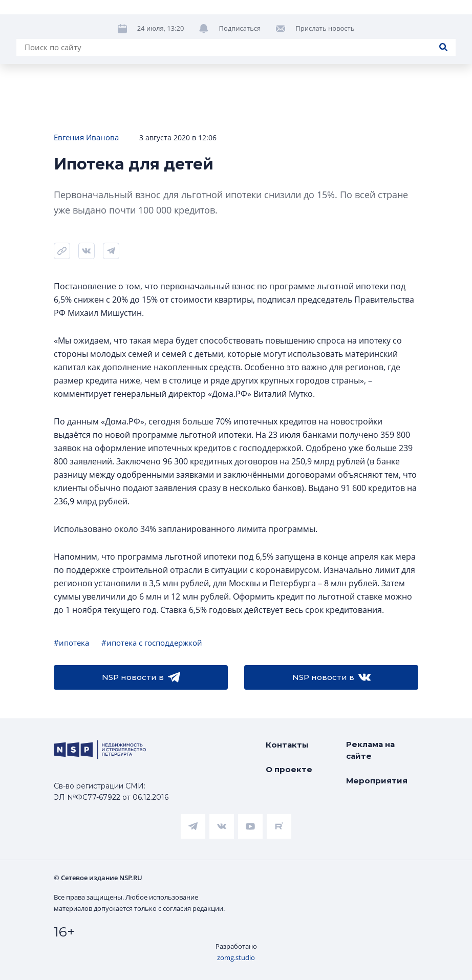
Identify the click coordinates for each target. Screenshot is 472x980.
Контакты (287, 745)
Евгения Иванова (86, 137)
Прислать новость (325, 28)
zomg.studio (236, 957)
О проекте (289, 769)
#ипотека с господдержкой (152, 643)
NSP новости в (141, 677)
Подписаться (240, 28)
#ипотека (71, 643)
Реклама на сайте (370, 750)
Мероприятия (377, 781)
